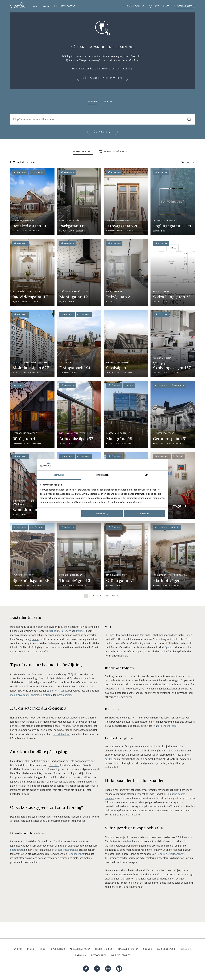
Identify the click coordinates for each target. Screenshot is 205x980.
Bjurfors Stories (121, 955)
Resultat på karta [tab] (113, 152)
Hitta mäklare (159, 6)
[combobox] (97, 119)
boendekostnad (61, 734)
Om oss (30, 949)
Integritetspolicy (104, 949)
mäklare (127, 841)
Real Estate (186, 949)
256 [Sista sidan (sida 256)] (108, 596)
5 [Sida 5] (101, 596)
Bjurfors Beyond (166, 949)
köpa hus (168, 647)
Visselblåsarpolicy (80, 949)
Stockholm (53, 631)
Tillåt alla (144, 514)
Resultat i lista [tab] (83, 151)
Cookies (147, 949)
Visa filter (102, 132)
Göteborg (66, 631)
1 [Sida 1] (86, 596)
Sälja (46, 6)
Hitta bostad (65, 6)
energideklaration (41, 695)
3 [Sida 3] (93, 596)
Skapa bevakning (133, 6)
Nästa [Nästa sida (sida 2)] (116, 596)
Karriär (18, 949)
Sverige (92, 101)
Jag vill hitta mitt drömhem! (103, 78)
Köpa (35, 6)
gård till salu (112, 759)
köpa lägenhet (76, 854)
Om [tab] (146, 475)
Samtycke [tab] (59, 475)
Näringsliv (81, 955)
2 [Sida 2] (90, 596)
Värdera (184, 6)
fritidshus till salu (167, 726)
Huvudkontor (57, 949)
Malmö (80, 631)
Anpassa (102, 514)
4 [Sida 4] (97, 596)
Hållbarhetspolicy (128, 949)
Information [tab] (103, 475)
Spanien (107, 101)
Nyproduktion (99, 955)
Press (42, 949)
